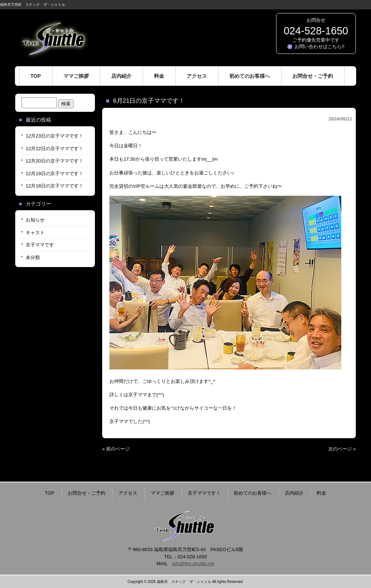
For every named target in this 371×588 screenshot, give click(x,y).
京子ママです (40, 245)
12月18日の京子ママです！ (55, 186)
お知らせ (35, 220)
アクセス (128, 493)
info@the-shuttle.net (193, 564)
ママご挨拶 (162, 493)
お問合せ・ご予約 (87, 493)
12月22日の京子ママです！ (55, 149)
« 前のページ (116, 449)
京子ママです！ (204, 493)
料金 (321, 493)
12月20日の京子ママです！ (55, 161)
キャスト (35, 232)
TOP (50, 493)
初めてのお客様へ (253, 493)
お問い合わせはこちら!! (319, 46)
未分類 (33, 257)
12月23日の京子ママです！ (55, 136)
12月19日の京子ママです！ (55, 174)
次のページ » (342, 449)
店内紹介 (294, 493)
